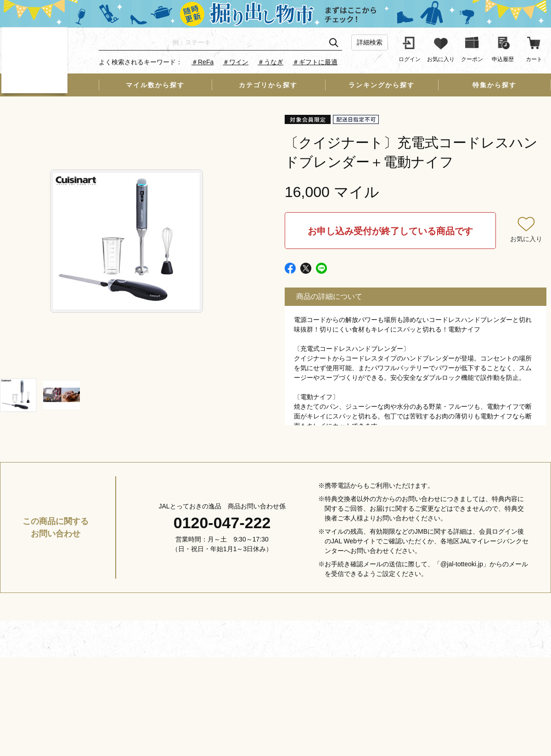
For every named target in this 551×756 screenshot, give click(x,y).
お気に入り (526, 239)
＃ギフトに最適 (315, 62)
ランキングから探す (382, 85)
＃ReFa (202, 62)
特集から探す (495, 85)
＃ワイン (236, 62)
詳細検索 (370, 42)
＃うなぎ (270, 62)
